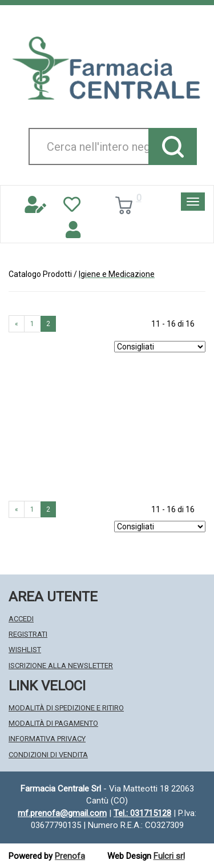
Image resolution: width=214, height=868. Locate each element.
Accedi (21, 619)
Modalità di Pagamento (53, 723)
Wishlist (25, 650)
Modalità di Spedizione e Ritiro (66, 708)
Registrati (28, 634)
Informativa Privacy (47, 739)
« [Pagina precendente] (17, 324)
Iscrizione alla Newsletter (61, 666)
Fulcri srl (169, 856)
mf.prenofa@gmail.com (62, 813)
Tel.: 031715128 (142, 813)
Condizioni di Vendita (48, 755)
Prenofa (70, 856)
